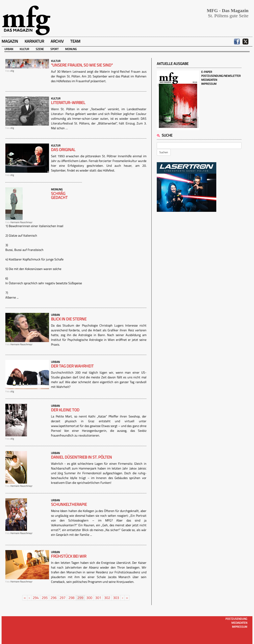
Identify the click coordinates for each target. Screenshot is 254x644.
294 (36, 598)
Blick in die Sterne (69, 319)
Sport (54, 49)
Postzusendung (236, 619)
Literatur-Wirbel (68, 103)
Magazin (10, 41)
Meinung (71, 49)
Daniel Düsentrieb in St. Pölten (81, 457)
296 (54, 598)
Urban (9, 49)
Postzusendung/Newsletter (221, 76)
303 (116, 598)
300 (89, 598)
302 (107, 598)
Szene (40, 49)
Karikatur (34, 41)
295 (45, 598)
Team (75, 41)
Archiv (57, 41)
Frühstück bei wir (69, 556)
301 (98, 598)
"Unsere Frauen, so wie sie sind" (82, 65)
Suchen (164, 152)
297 (63, 598)
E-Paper (207, 72)
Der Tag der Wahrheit (72, 366)
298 (71, 598)
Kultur (24, 49)
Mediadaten (209, 80)
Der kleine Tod (65, 410)
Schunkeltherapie (69, 504)
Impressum (209, 84)
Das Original (63, 150)
